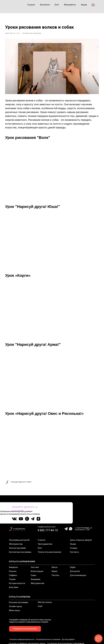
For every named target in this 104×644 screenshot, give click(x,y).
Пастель (55, 561)
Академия (36, 565)
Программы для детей (19, 526)
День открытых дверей (81, 526)
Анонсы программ (17, 534)
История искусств (17, 569)
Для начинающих (78, 561)
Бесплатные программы (20, 538)
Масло (55, 553)
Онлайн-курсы (15, 592)
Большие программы (19, 588)
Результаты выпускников (50, 538)
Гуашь (33, 561)
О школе (42, 526)
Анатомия (14, 573)
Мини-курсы (15, 596)
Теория (12, 565)
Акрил (55, 557)
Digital (73, 553)
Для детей (75, 557)
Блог (40, 534)
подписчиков (95, 500)
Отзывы (74, 534)
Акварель (13, 553)
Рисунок (13, 557)
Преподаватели (45, 530)
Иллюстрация (37, 557)
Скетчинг (35, 553)
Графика (13, 561)
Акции (73, 530)
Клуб (40, 592)
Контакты (74, 538)
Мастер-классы (45, 588)
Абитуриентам (16, 530)
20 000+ (95, 498)
